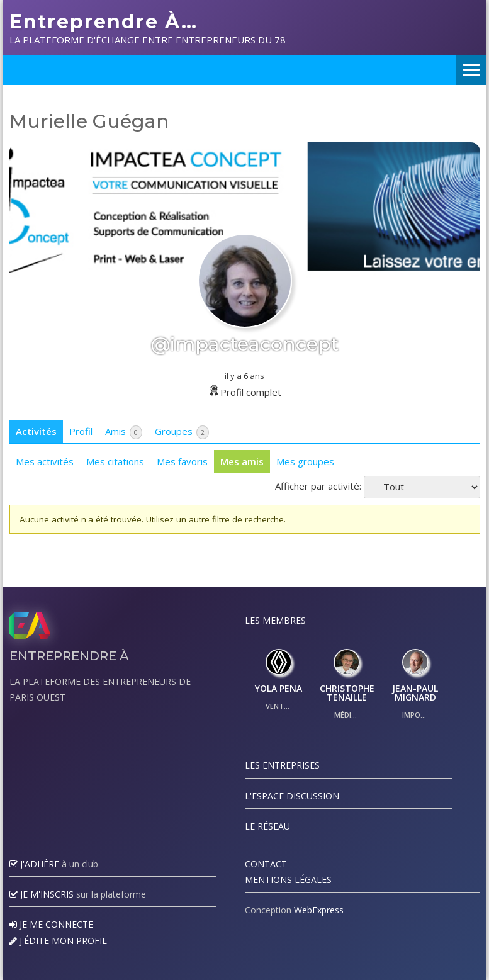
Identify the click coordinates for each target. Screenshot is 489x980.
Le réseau (267, 826)
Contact (266, 864)
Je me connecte (51, 924)
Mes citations (115, 461)
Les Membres (275, 620)
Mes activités (45, 461)
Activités (36, 431)
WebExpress (319, 910)
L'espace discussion (292, 796)
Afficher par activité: (318, 486)
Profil (81, 431)
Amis (124, 432)
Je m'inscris (42, 894)
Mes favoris (182, 461)
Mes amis (242, 461)
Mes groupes (305, 461)
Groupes (182, 432)
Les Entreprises (282, 765)
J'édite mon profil (58, 941)
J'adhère (34, 864)
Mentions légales (288, 880)
